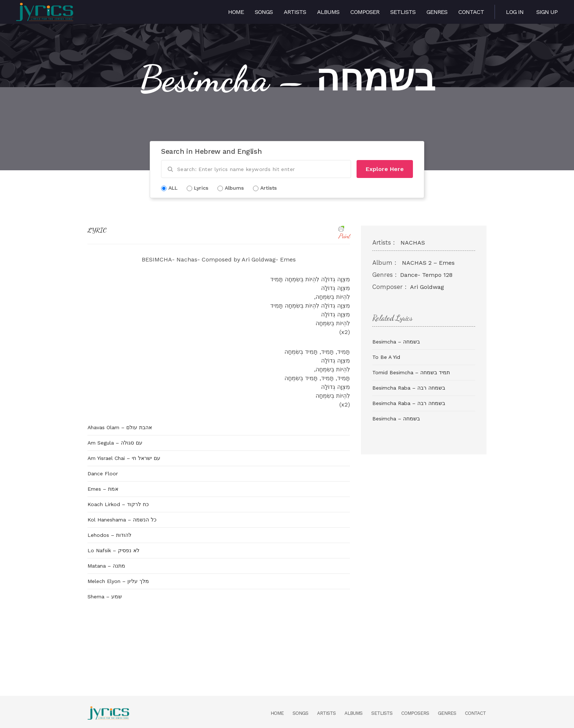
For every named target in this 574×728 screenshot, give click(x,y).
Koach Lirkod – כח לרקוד (118, 504)
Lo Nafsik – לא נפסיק (113, 550)
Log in (515, 12)
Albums (328, 12)
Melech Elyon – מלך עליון (118, 581)
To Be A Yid (386, 357)
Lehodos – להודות (109, 535)
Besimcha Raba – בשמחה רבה (409, 388)
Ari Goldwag (427, 287)
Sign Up (547, 12)
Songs (264, 12)
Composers (415, 713)
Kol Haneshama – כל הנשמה (122, 520)
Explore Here (385, 169)
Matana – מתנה (106, 566)
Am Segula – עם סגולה (115, 443)
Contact (471, 12)
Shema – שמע (105, 597)
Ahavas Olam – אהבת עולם (120, 427)
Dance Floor (103, 473)
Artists (295, 12)
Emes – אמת (103, 489)
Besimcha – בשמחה (396, 342)
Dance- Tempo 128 (426, 275)
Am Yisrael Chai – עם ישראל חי (124, 458)
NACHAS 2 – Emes (428, 263)
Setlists (403, 12)
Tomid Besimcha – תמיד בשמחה (411, 372)
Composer (365, 12)
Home (236, 12)
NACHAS (413, 243)
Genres (437, 12)
